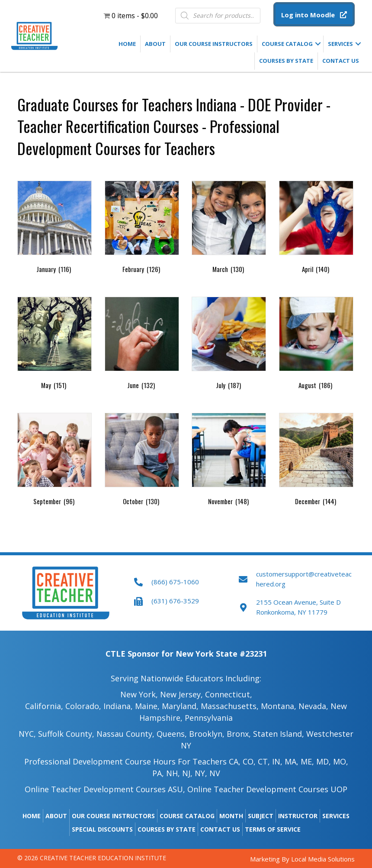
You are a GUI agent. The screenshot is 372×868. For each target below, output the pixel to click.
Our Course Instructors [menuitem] (214, 44)
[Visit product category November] (229, 461)
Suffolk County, (66, 734)
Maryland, (180, 706)
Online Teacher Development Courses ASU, (105, 789)
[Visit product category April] (316, 229)
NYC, (27, 734)
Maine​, (147, 706)
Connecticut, (229, 694)
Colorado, (84, 706)
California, (44, 706)
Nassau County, (125, 734)
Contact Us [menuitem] (341, 61)
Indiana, (118, 706)
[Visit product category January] (55, 229)
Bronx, (239, 734)
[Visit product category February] (142, 229)
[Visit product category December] (316, 461)
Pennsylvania (209, 718)
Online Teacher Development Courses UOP (267, 789)
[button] (314, 14)
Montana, (279, 706)
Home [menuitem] (127, 44)
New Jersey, (181, 694)
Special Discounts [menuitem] (102, 829)
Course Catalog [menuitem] (287, 44)
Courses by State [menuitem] (286, 61)
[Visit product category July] (229, 345)
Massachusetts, (230, 706)
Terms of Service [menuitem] (273, 829)
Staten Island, (279, 734)
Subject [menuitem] (261, 816)
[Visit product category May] (55, 345)
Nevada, (313, 706)
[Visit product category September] (55, 461)
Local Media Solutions (323, 859)
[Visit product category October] (142, 461)
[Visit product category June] (142, 345)
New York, (139, 694)
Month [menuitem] (231, 816)
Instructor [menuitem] (298, 816)
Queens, (172, 734)
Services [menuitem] (340, 44)
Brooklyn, (207, 734)
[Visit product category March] (229, 229)
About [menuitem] (155, 44)
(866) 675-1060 (175, 582)
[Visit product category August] (316, 345)
